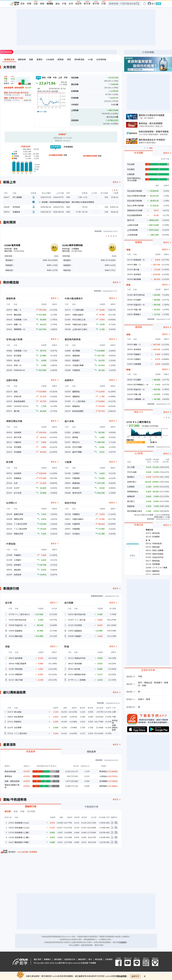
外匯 (64, 4)
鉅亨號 (96, 4)
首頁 (22, 4)
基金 (58, 4)
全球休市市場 (148, 670)
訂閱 (104, 4)
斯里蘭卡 (158, 683)
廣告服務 (58, 959)
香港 (148, 699)
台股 (36, 4)
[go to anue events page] (145, 4)
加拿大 (141, 699)
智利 (140, 683)
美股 (42, 4)
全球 (71, 4)
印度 (140, 676)
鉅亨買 (87, 4)
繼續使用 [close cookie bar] (135, 976)
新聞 (29, 4)
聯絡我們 (82, 959)
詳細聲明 (123, 942)
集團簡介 (48, 959)
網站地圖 (99, 959)
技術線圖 (149, 52)
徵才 (90, 959)
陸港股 (50, 4)
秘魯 (144, 685)
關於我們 (38, 959)
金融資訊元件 (70, 959)
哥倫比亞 (148, 683)
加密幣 (78, 4)
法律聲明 (109, 959)
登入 (153, 4)
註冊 (158, 4)
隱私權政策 (122, 976)
